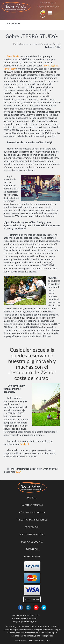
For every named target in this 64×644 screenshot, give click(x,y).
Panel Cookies (32, 557)
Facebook (24, 444)
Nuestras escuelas (32, 505)
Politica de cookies (32, 542)
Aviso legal (32, 549)
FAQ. (19, 472)
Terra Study (13, 57)
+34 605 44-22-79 (48, 3)
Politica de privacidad (32, 535)
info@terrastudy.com (28, 619)
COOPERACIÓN (32, 527)
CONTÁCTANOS (32, 599)
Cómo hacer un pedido (32, 512)
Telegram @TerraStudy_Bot (48, 6)
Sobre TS (32, 498)
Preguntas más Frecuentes (32, 520)
